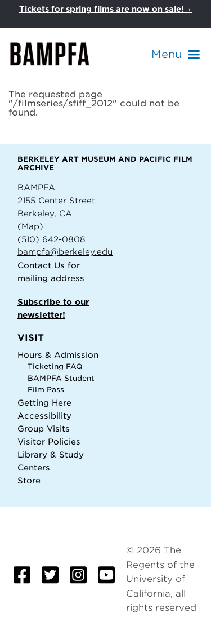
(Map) (30, 226)
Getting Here (44, 403)
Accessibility (44, 416)
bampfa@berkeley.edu (65, 252)
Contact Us (41, 265)
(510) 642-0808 (51, 239)
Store (29, 480)
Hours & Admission (58, 355)
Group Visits (44, 428)
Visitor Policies (49, 441)
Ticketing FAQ (55, 367)
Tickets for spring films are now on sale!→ (105, 9)
